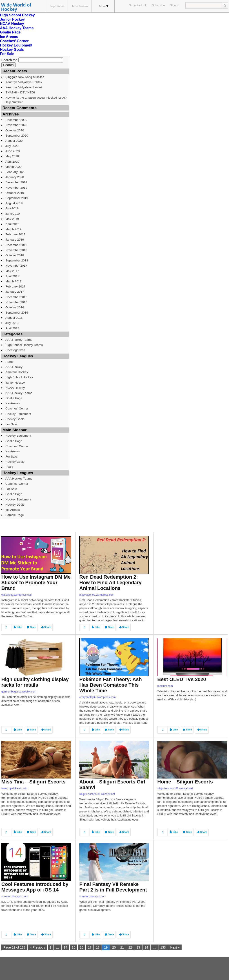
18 (98, 947)
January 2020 (15, 177)
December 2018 (16, 245)
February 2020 (15, 172)
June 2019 (13, 214)
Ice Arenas (9, 37)
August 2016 (14, 318)
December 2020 (16, 120)
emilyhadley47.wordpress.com (97, 697)
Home (9, 362)
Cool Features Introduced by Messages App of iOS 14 (35, 887)
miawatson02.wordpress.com (97, 595)
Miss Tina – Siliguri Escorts (33, 782)
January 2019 (15, 240)
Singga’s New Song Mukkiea (25, 77)
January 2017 (15, 292)
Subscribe (158, 5)
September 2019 (17, 198)
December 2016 (16, 297)
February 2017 (15, 286)
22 (130, 947)
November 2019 (16, 188)
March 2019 (13, 229)
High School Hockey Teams (24, 345)
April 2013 (12, 328)
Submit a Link (138, 5)
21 (122, 947)
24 (146, 947)
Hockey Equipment (16, 45)
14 (65, 947)
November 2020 (16, 125)
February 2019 (15, 234)
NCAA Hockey (12, 24)
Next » (175, 947)
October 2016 (15, 307)
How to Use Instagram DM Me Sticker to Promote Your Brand (36, 583)
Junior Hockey (12, 19)
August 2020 (14, 141)
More (104, 6)
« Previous (38, 947)
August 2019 (14, 203)
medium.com (165, 686)
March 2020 (13, 167)
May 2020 (12, 156)
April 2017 (12, 276)
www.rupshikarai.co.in (14, 788)
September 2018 (17, 260)
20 (114, 947)
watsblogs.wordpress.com (17, 595)
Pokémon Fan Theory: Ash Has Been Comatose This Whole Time (111, 685)
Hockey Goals (12, 50)
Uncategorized (15, 350)
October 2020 (15, 130)
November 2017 (16, 266)
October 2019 (15, 193)
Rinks (9, 467)
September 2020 (17, 136)
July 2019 (12, 208)
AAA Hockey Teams (17, 28)
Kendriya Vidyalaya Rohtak (24, 82)
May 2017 (12, 271)
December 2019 (16, 182)
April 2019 (12, 224)
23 (138, 947)
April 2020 (12, 162)
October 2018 (15, 255)
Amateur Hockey (17, 372)
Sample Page (15, 515)
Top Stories (57, 6)
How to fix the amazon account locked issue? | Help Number (37, 100)
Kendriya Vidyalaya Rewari (24, 87)
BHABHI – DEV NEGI (20, 92)
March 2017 (13, 281)
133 (163, 947)
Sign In (175, 5)
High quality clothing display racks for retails (35, 682)
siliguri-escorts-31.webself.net (97, 794)
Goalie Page (10, 32)
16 (82, 947)
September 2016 (17, 313)
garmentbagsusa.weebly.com (19, 692)
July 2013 (12, 323)
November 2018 (16, 250)
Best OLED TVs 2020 (182, 679)
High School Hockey (17, 15)
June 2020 (13, 151)
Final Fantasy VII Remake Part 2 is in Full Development (113, 887)
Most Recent (80, 6)
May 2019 (12, 219)
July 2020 (12, 146)
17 (90, 947)
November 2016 (16, 302)
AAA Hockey (14, 367)
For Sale (7, 54)
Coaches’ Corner (14, 41)
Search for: (9, 60)
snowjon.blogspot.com (15, 896)
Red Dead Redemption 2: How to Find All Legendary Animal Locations (110, 583)
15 (73, 947)
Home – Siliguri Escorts (185, 782)
